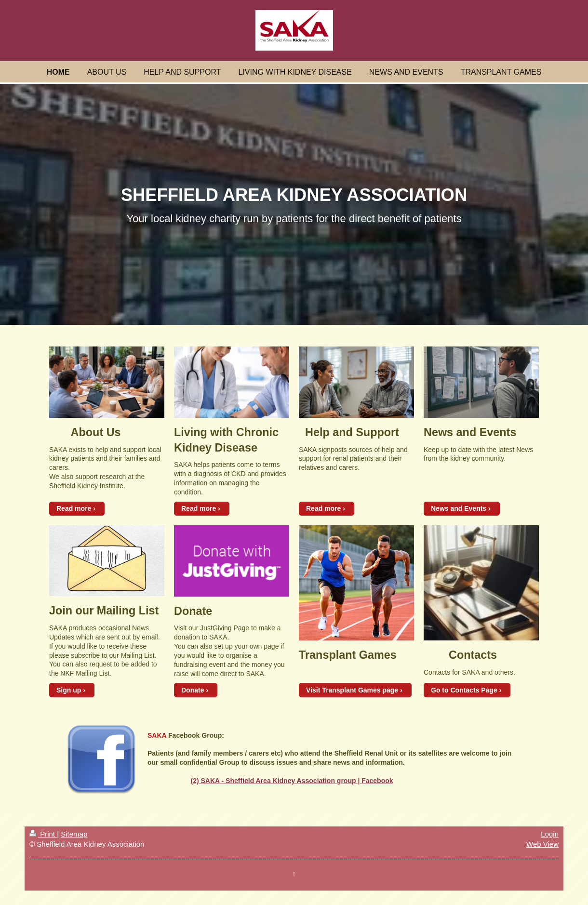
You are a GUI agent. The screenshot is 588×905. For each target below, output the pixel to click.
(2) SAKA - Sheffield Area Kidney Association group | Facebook (292, 781)
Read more (74, 508)
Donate (193, 690)
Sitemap (74, 834)
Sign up (69, 690)
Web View (542, 844)
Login (550, 834)
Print (43, 834)
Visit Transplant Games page (352, 690)
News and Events (459, 508)
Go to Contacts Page (464, 690)
